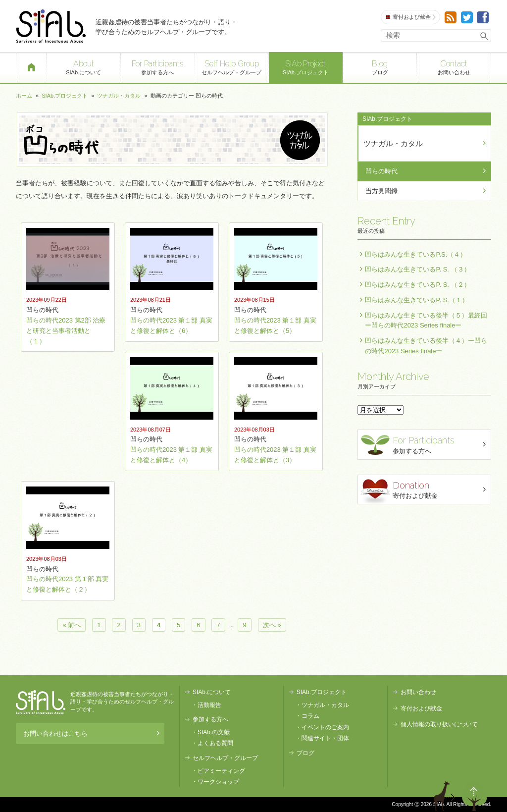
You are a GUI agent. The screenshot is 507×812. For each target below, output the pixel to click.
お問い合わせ (454, 67)
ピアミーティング (221, 771)
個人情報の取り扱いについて (439, 724)
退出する (446, 796)
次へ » (272, 625)
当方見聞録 (381, 191)
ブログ (380, 67)
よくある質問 (215, 743)
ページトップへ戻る (474, 796)
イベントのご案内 (325, 727)
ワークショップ (218, 782)
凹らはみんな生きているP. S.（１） (417, 300)
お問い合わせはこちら (91, 733)
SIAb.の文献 (214, 732)
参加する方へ (158, 67)
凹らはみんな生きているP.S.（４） (416, 254)
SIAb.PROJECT (41, 702)
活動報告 (209, 705)
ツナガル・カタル (119, 96)
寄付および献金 (411, 17)
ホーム (24, 96)
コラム (310, 716)
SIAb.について (83, 67)
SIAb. (51, 26)
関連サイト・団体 (325, 738)
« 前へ (72, 625)
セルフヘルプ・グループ (232, 67)
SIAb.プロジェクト (306, 67)
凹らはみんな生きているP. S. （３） (417, 269)
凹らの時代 (381, 171)
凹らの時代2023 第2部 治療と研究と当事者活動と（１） (66, 331)
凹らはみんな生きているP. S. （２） (417, 285)
